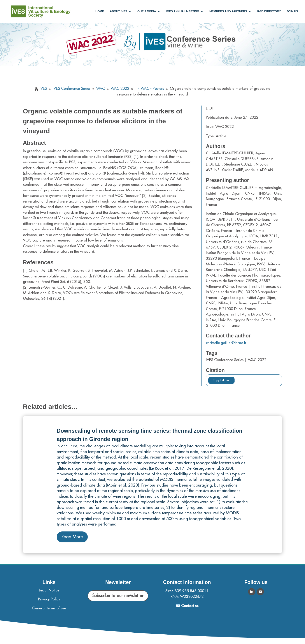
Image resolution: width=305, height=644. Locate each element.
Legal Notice (49, 590)
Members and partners (228, 11)
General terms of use (49, 608)
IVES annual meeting (183, 11)
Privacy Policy (49, 599)
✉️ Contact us (187, 606)
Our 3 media (147, 11)
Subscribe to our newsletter (118, 596)
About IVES (118, 11)
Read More (72, 537)
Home (100, 11)
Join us (292, 11)
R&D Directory (269, 11)
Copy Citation (222, 380)
